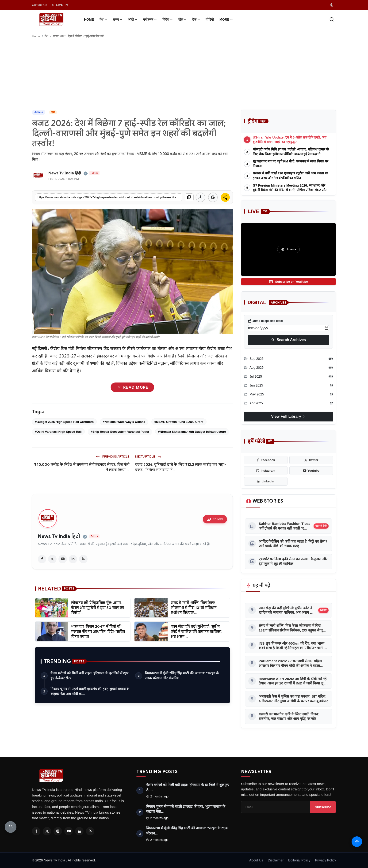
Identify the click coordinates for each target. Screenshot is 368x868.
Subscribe (323, 807)
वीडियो (210, 19)
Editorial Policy (299, 860)
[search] (332, 19)
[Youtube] (69, 831)
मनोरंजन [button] (150, 19)
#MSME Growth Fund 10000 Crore (179, 422)
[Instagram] (58, 831)
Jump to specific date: (265, 321)
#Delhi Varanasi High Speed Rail (58, 432)
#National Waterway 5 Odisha (124, 422)
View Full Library (288, 417)
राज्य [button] (117, 19)
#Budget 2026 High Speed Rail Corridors (64, 422)
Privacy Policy (326, 860)
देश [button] (103, 19)
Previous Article (113, 457)
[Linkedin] (79, 831)
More (226, 19)
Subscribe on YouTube (288, 282)
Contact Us (39, 5)
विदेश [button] (168, 19)
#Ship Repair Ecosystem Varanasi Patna (120, 432)
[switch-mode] (333, 5)
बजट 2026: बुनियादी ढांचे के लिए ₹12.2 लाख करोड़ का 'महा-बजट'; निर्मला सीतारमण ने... (181, 467)
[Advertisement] (184, 75)
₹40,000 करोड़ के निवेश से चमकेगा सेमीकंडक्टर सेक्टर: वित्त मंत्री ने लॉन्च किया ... (82, 467)
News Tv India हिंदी (59, 536)
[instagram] (266, 471)
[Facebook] (36, 831)
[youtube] (63, 559)
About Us (256, 860)
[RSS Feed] (90, 831)
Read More (132, 387)
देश (46, 36)
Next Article (148, 457)
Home (89, 19)
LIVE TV (60, 5)
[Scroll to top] (357, 842)
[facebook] (42, 559)
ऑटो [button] (133, 19)
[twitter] (52, 559)
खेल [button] (182, 19)
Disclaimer (276, 860)
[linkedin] (73, 559)
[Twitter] (47, 831)
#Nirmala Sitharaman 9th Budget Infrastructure (192, 432)
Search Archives (289, 340)
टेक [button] (196, 19)
